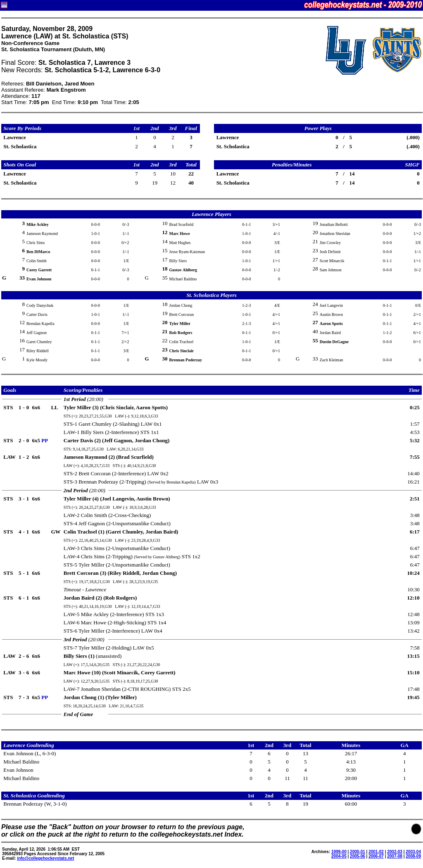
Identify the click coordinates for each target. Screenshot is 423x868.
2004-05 (339, 856)
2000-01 (358, 852)
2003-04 (413, 852)
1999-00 (339, 852)
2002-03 (395, 852)
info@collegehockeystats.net (45, 858)
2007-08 (395, 856)
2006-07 (376, 856)
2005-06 (358, 856)
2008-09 (413, 856)
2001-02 (376, 852)
